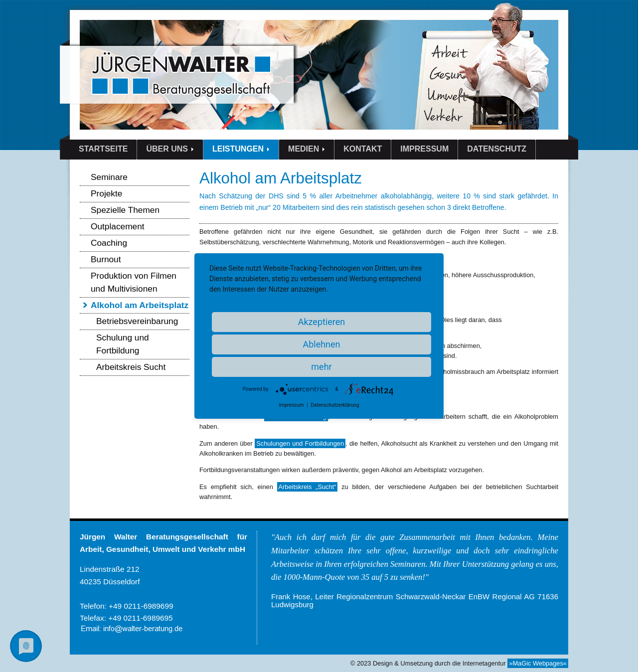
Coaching (109, 243)
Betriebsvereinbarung (137, 321)
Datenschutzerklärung (335, 405)
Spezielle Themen (125, 210)
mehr (321, 367)
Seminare (109, 177)
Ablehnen (321, 344)
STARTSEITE (103, 149)
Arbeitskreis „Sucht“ (308, 487)
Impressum (291, 405)
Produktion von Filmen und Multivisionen (134, 282)
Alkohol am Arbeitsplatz (140, 305)
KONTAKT (363, 149)
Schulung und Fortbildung (123, 344)
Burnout (106, 259)
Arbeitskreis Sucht (131, 367)
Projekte (106, 193)
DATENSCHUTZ (497, 149)
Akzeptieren (322, 322)
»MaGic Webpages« (538, 663)
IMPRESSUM (424, 149)
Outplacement (118, 226)
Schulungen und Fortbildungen (300, 443)
